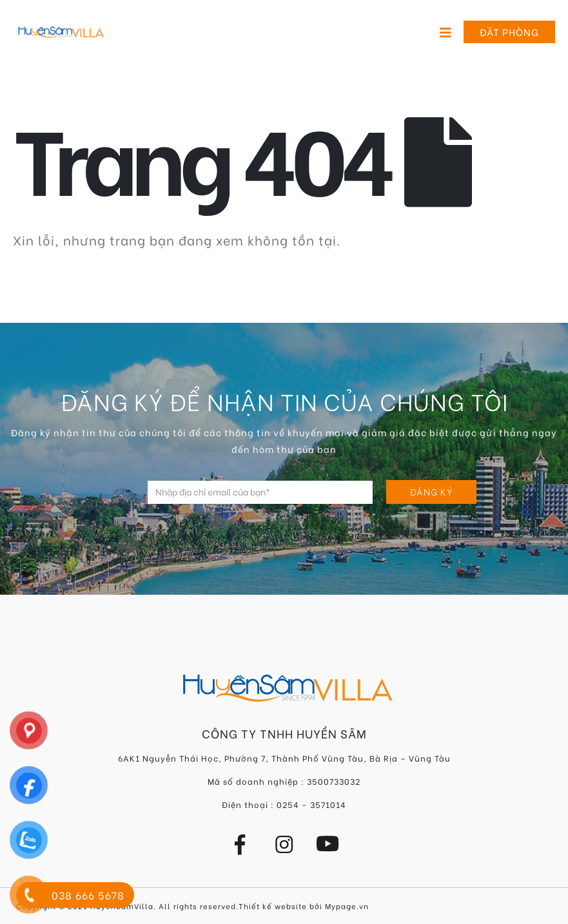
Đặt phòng (509, 32)
